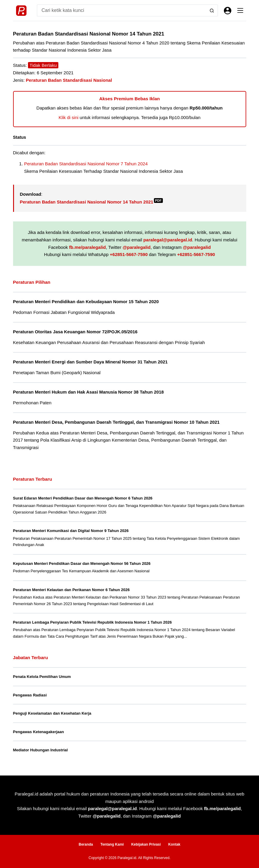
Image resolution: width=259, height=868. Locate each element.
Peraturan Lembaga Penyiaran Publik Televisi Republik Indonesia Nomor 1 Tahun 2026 (92, 622)
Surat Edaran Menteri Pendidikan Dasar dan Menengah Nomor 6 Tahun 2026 (83, 498)
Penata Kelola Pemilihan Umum (42, 677)
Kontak (174, 844)
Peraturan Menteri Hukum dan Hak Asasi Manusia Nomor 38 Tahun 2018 (88, 392)
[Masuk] (228, 11)
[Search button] (212, 10)
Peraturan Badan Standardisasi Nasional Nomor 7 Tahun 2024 (86, 164)
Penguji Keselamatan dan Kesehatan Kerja (52, 713)
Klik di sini (69, 117)
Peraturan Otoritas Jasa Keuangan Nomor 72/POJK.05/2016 (75, 332)
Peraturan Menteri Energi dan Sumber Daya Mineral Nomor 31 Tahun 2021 (90, 362)
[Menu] (240, 10)
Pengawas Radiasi (30, 695)
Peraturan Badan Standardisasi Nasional (69, 80)
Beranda (86, 844)
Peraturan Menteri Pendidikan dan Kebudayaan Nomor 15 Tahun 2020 (86, 302)
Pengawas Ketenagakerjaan (39, 732)
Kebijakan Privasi (146, 844)
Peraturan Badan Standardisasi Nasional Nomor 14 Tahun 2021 (91, 202)
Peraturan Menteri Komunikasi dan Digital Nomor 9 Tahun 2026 (71, 531)
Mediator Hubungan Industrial (40, 750)
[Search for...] (121, 10)
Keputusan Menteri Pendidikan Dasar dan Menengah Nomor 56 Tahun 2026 (82, 563)
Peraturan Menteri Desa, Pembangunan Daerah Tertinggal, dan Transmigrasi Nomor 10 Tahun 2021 (116, 422)
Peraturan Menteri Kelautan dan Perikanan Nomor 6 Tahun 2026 (71, 590)
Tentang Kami (112, 844)
